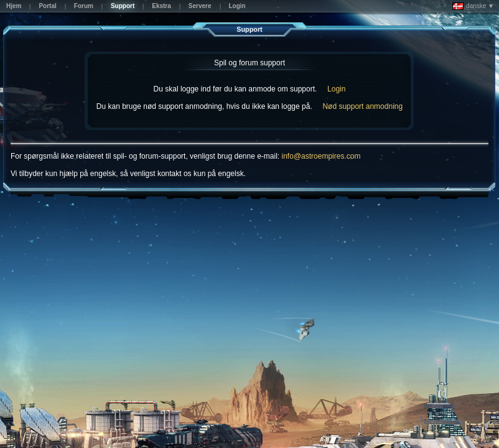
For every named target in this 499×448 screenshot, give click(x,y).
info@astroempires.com (321, 156)
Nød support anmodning (362, 106)
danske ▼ (473, 6)
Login (336, 89)
